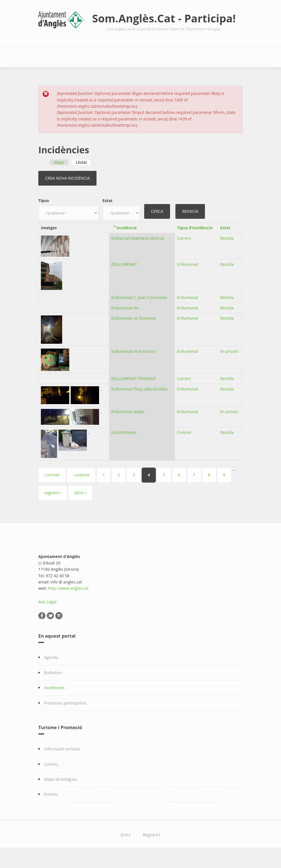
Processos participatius (65, 718)
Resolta (227, 253)
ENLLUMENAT (124, 279)
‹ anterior (81, 490)
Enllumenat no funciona (133, 333)
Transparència (82, 55)
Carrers (184, 253)
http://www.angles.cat (69, 603)
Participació (58, 73)
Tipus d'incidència (195, 242)
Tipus (44, 216)
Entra (126, 849)
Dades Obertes (132, 55)
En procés (229, 366)
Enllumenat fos (125, 323)
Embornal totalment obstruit (138, 253)
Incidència (127, 242)
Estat (107, 216)
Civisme (184, 447)
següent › (53, 507)
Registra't (152, 849)
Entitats (51, 809)
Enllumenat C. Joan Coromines (139, 312)
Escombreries (124, 447)
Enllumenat (188, 279)
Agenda (51, 672)
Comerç (51, 779)
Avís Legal (47, 616)
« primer (52, 490)
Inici (49, 55)
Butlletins (53, 687)
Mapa (59, 177)
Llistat (83, 177)
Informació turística (62, 764)
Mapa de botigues (61, 794)
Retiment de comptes (188, 55)
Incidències (54, 702)
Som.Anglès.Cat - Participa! (164, 18)
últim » (80, 507)
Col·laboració (105, 73)
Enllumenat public (128, 427)
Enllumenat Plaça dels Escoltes (140, 404)
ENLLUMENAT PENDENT (134, 393)
